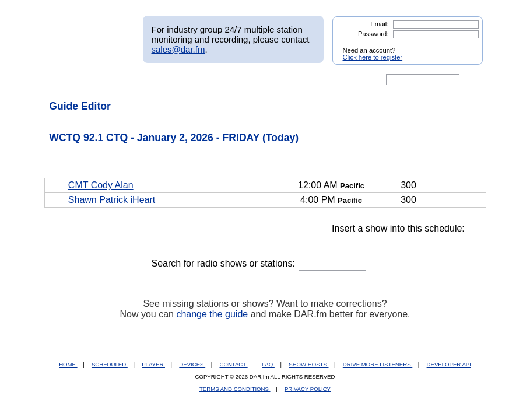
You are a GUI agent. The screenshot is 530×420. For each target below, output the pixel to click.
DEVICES (192, 364)
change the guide (212, 314)
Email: (379, 24)
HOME (68, 364)
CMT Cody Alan (101, 185)
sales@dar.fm (178, 49)
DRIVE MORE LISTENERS (378, 364)
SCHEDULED (110, 364)
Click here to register (373, 57)
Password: (373, 34)
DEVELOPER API (449, 364)
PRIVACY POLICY (308, 389)
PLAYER (153, 364)
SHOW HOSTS (308, 364)
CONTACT (234, 364)
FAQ (268, 364)
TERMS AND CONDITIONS (235, 389)
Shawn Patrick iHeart (112, 200)
